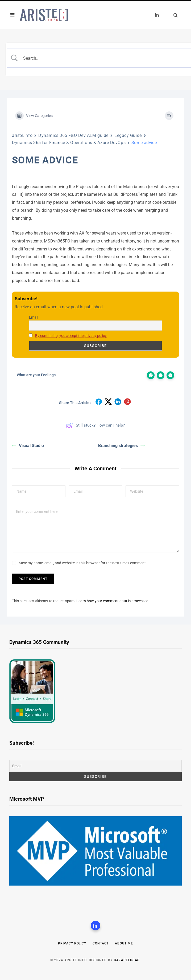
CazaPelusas (127, 960)
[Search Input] (105, 58)
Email (34, 317)
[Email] (95, 766)
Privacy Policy (72, 943)
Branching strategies (121, 446)
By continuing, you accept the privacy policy (71, 336)
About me (124, 943)
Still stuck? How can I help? (95, 426)
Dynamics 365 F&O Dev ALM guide (73, 135)
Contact (101, 943)
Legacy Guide (128, 135)
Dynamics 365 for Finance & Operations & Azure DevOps (69, 143)
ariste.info (22, 135)
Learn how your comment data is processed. (113, 601)
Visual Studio (28, 446)
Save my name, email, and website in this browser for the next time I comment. (83, 563)
